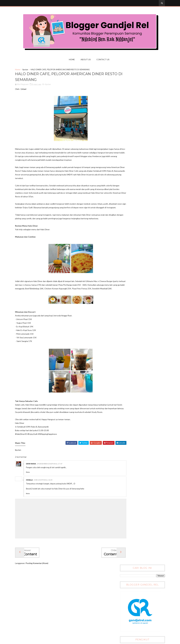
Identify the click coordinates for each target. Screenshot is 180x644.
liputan (29, 70)
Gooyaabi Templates (153, 641)
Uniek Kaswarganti (33, 615)
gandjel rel (29, 624)
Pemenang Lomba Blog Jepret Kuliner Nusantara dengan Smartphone (147, 249)
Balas (31, 492)
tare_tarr (28, 628)
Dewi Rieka (34, 483)
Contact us (104, 59)
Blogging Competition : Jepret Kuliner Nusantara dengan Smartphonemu (147, 237)
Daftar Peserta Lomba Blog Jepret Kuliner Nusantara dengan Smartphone (145, 261)
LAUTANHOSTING (33, 607)
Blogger (148, 313)
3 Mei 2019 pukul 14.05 (46, 500)
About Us (86, 59)
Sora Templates (122, 641)
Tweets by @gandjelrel (129, 186)
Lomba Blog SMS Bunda (144, 283)
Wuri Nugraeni (31, 619)
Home (73, 59)
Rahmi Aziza (30, 611)
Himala (33, 500)
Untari (27, 90)
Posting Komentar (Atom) (40, 583)
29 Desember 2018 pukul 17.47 (53, 483)
